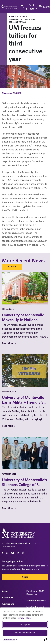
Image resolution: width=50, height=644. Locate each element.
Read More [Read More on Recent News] (9, 343)
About (5, 591)
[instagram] (7, 553)
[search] (22, 7)
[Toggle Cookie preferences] (10, 640)
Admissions (8, 604)
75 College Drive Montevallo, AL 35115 (20, 543)
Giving (25, 577)
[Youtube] (13, 553)
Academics (8, 597)
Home (11, 17)
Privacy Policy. (24, 618)
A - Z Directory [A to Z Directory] (31, 7)
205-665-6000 (9, 546)
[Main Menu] (44, 7)
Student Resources (36, 601)
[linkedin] (18, 553)
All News (21, 17)
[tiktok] (23, 553)
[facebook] (3, 553)
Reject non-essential (25, 633)
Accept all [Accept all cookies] (25, 624)
